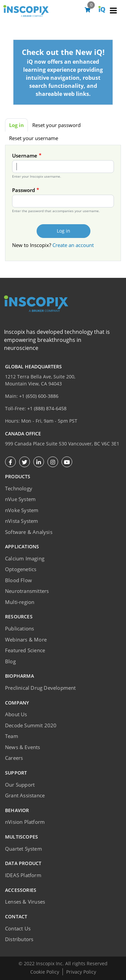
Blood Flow (18, 580)
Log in (16, 125)
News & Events (23, 747)
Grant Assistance (25, 795)
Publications (19, 628)
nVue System (20, 499)
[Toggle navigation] (113, 11)
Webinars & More (26, 639)
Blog (10, 661)
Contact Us (18, 928)
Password (24, 190)
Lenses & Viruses (25, 902)
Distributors (19, 939)
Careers (14, 758)
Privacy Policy (81, 972)
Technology (19, 488)
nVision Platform (25, 822)
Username (25, 156)
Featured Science (25, 650)
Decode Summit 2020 (31, 725)
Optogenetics (21, 569)
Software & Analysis (29, 532)
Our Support (20, 785)
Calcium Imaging (25, 558)
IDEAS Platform (23, 875)
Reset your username (34, 138)
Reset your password (56, 125)
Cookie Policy (45, 972)
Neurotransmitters (27, 591)
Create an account (73, 245)
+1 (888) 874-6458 (47, 408)
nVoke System (22, 510)
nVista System (22, 521)
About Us (16, 714)
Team (12, 736)
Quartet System (24, 849)
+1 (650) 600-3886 (39, 396)
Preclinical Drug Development (40, 688)
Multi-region (20, 602)
